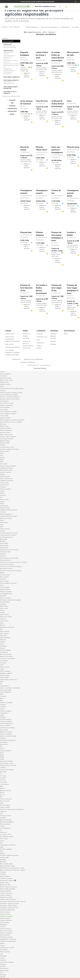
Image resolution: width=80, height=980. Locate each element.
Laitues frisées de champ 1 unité (42, 55)
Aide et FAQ (9, 344)
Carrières (53, 341)
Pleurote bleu (26, 232)
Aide (38, 340)
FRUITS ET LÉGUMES (8, 41)
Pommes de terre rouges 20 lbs (57, 288)
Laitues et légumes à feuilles (12, 64)
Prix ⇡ (46, 32)
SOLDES (3, 966)
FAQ (1, 973)
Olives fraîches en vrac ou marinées (10, 93)
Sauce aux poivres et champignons (57, 150)
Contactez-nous (42, 337)
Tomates (6, 59)
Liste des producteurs (12, 347)
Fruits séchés (8, 82)
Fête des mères (5, 979)
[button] (44, 6)
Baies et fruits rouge (10, 48)
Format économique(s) (48, 27)
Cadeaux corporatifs (12, 355)
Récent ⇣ (53, 32)
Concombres (7, 74)
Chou (69, 101)
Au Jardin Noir (40, 60)
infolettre (53, 344)
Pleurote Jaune (73, 147)
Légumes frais (8, 51)
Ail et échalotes (8, 72)
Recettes (53, 338)
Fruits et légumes (14, 27)
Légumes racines (8, 52)
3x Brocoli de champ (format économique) (58, 104)
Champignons (8, 69)
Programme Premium (12, 341)
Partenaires (40, 343)
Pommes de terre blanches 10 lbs (26, 288)
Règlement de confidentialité (33, 359)
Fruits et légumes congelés (11, 77)
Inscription (26, 338)
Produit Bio (63, 27)
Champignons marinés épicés (73, 193)
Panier (6, 54)
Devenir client (10, 334)
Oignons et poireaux (9, 70)
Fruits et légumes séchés (11, 80)
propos (40, 334)
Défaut (30, 32)
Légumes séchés (9, 84)
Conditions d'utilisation (28, 362)
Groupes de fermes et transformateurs (28, 344)
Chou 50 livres (42, 101)
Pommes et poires (9, 46)
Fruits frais (7, 44)
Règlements (16, 359)
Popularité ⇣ (38, 32)
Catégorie (4, 27)
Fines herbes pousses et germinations (9, 57)
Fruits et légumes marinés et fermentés (11, 88)
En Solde (74, 27)
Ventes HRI (26, 348)
